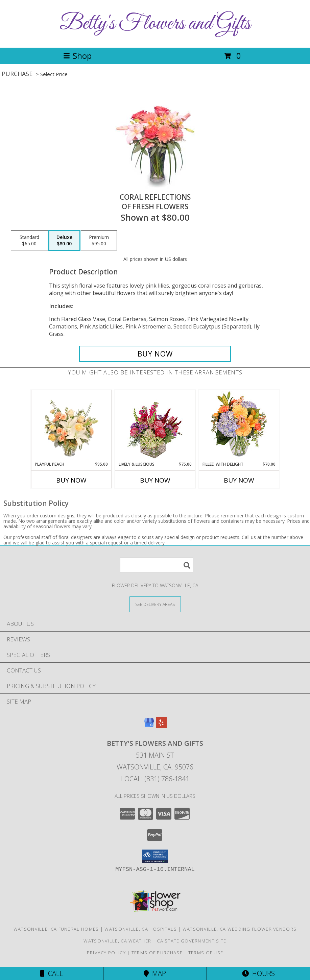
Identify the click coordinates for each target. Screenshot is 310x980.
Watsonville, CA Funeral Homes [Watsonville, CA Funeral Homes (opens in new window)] (56, 929)
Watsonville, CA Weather (117, 941)
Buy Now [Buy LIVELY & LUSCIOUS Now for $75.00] (155, 480)
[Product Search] (157, 565)
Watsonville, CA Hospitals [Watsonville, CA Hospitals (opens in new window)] (141, 929)
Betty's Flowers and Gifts (155, 24)
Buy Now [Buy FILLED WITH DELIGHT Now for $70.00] (239, 480)
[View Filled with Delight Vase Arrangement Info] (239, 426)
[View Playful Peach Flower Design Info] (71, 425)
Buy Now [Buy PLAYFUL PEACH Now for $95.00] (71, 480)
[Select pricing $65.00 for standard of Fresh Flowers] (29, 241)
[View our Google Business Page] (149, 726)
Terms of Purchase (157, 953)
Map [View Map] (155, 973)
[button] (155, 856)
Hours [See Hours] (258, 973)
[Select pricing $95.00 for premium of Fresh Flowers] (99, 241)
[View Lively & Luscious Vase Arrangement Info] (155, 426)
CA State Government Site (192, 941)
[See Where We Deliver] (155, 604)
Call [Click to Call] (52, 973)
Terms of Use (206, 953)
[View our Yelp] (161, 726)
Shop (77, 56)
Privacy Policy (106, 953)
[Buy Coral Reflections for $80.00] (155, 354)
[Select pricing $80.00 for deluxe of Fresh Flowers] (64, 241)
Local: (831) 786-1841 (155, 779)
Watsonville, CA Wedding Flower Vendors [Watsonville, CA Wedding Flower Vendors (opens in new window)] (240, 929)
